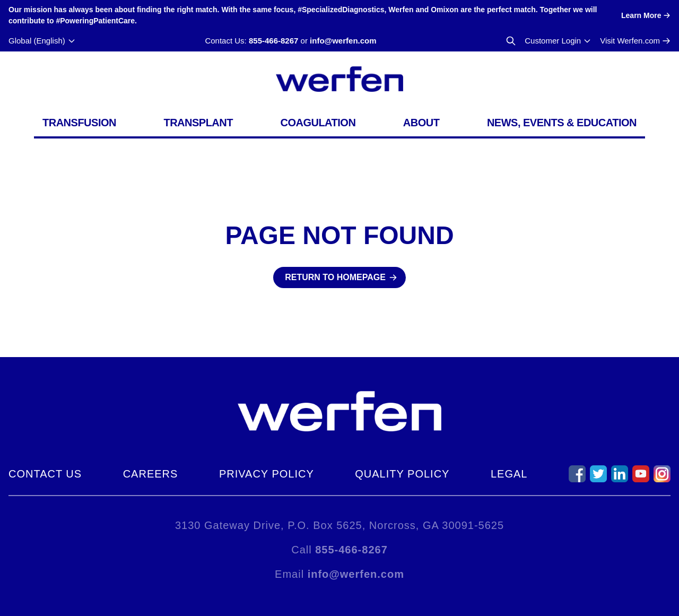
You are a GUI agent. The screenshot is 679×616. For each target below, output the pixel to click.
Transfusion (79, 123)
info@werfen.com (343, 41)
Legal (509, 474)
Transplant (198, 123)
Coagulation (318, 123)
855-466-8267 (273, 41)
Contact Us (45, 474)
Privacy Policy (267, 474)
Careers (151, 474)
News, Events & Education (562, 123)
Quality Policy (402, 474)
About (421, 123)
